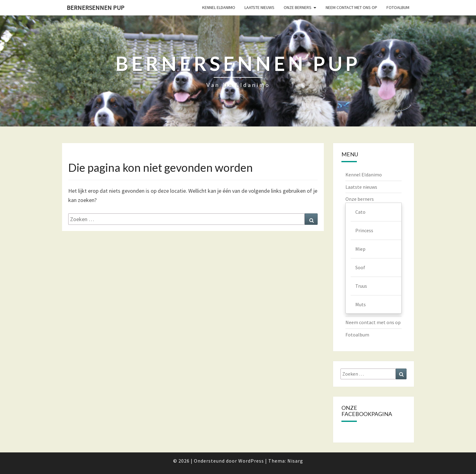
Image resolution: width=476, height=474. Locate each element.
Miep (360, 249)
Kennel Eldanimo (219, 7)
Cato (360, 212)
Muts (361, 304)
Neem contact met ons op (351, 7)
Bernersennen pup (96, 8)
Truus (361, 286)
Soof (360, 267)
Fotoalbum (398, 7)
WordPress (251, 461)
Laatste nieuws (259, 7)
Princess (364, 230)
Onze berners (298, 7)
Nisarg (295, 461)
